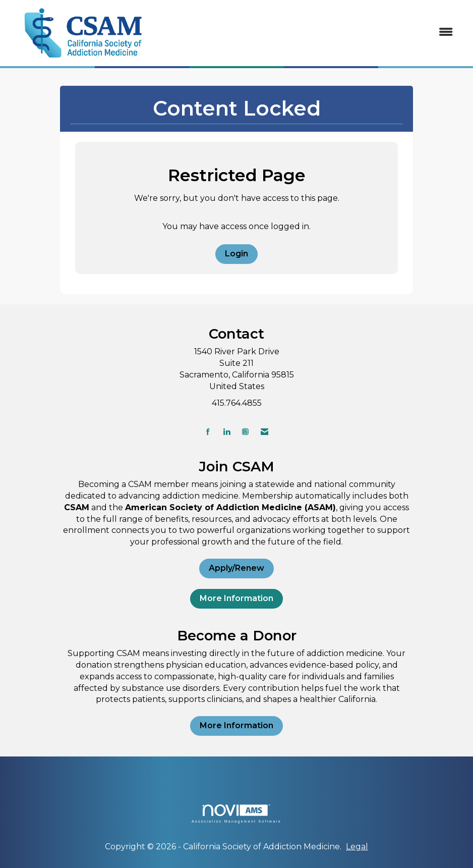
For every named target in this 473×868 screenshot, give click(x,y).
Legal (357, 847)
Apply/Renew (236, 568)
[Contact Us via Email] (264, 432)
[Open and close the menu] (311, 33)
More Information (236, 598)
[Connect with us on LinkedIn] (227, 432)
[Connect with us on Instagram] (245, 432)
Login (236, 254)
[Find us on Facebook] (208, 432)
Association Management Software (236, 814)
